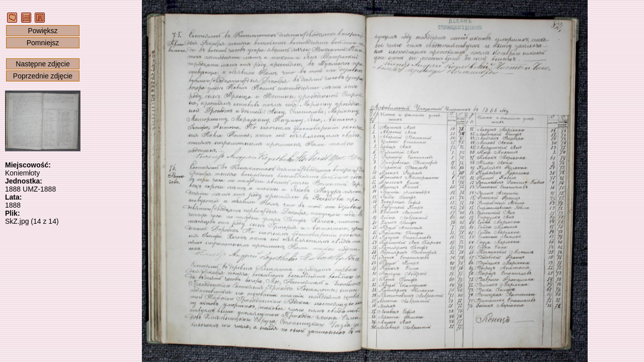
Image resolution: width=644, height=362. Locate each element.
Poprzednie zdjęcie (43, 76)
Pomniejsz (43, 43)
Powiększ (43, 31)
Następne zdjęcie (43, 64)
